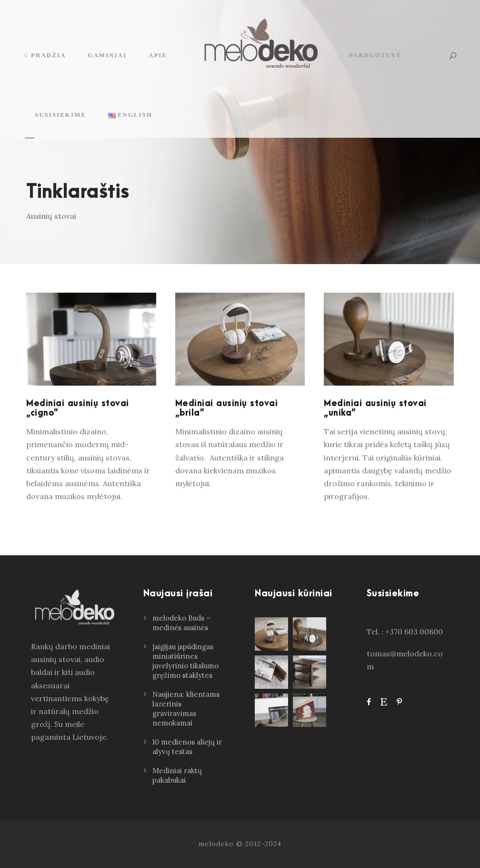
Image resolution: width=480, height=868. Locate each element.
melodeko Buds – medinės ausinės (181, 623)
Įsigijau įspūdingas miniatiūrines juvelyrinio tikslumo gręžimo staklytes (185, 661)
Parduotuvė (375, 55)
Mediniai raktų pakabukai (177, 775)
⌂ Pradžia (45, 55)
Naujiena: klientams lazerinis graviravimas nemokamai (186, 709)
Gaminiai (107, 55)
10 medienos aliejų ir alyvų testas (187, 747)
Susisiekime (60, 115)
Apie (158, 55)
